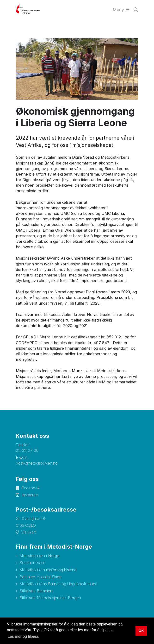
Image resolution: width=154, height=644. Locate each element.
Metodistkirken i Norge (39, 556)
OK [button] (141, 631)
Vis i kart (28, 532)
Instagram (30, 495)
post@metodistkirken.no (37, 463)
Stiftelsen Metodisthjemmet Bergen (50, 598)
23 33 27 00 (27, 450)
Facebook (31, 488)
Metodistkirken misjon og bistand (48, 570)
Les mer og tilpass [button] (23, 636)
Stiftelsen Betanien (36, 591)
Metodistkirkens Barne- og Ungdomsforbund (58, 584)
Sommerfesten (32, 563)
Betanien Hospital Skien (40, 577)
